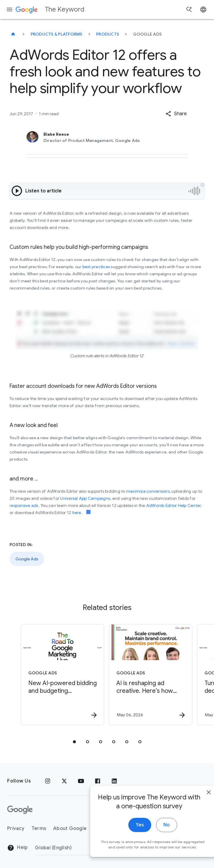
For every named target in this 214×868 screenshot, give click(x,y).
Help (17, 848)
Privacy (16, 829)
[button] (176, 114)
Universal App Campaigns (85, 498)
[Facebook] (98, 781)
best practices (96, 267)
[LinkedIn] (114, 781)
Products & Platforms (57, 34)
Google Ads (27, 559)
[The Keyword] (13, 34)
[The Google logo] (20, 810)
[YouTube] (81, 781)
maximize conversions (148, 491)
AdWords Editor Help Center (174, 505)
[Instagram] (48, 781)
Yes (127, 834)
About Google (70, 829)
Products (108, 34)
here (77, 513)
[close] (196, 801)
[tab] (74, 742)
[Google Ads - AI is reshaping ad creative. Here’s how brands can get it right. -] (151, 675)
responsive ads (24, 505)
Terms (39, 829)
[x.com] (64, 781)
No (153, 834)
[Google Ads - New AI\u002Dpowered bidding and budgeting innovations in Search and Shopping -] (63, 675)
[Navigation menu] (10, 10)
